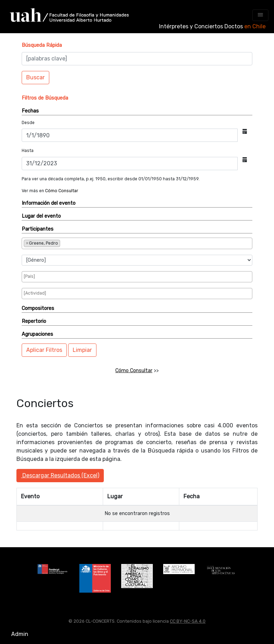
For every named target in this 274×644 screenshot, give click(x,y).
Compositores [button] (38, 308)
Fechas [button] (30, 111)
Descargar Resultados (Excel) (60, 475)
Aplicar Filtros (44, 350)
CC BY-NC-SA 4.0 (188, 621)
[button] (42, 45)
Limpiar (82, 350)
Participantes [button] (38, 229)
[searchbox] (85, 243)
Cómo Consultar (62, 191)
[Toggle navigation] (260, 15)
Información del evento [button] (49, 203)
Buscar (35, 77)
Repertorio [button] (34, 321)
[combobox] (137, 243)
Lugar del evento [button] (41, 216)
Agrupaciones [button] (37, 334)
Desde (28, 123)
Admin (20, 634)
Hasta (28, 151)
